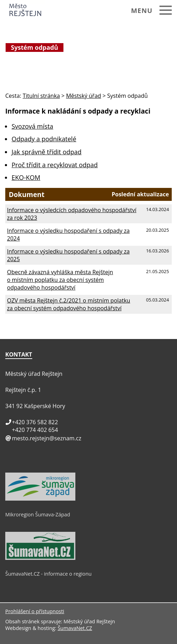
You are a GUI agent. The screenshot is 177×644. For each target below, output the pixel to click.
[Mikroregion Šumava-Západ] (40, 499)
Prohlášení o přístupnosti (35, 611)
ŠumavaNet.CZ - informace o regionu (48, 574)
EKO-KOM (26, 177)
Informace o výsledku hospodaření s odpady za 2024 (68, 235)
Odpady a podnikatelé (44, 139)
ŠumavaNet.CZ (75, 628)
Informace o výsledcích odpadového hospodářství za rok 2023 (72, 214)
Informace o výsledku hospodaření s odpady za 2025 (68, 255)
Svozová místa (32, 126)
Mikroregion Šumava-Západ (38, 514)
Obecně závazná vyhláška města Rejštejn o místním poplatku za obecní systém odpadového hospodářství (60, 280)
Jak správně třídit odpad (47, 152)
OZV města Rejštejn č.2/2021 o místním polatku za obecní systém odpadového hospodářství (69, 304)
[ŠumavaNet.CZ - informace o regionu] (40, 558)
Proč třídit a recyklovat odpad (55, 165)
